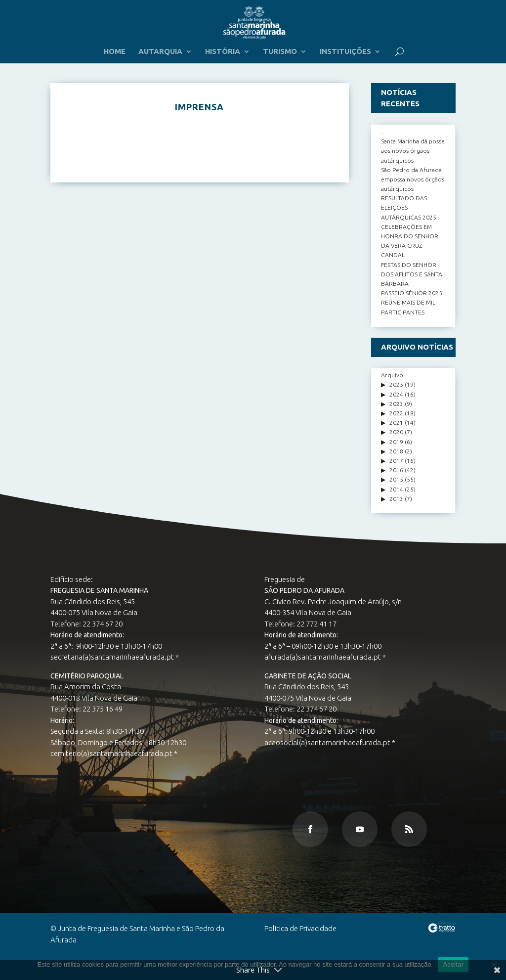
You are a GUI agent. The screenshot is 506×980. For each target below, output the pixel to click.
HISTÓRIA (223, 52)
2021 (396, 423)
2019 (396, 442)
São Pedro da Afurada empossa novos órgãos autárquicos (413, 179)
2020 (396, 432)
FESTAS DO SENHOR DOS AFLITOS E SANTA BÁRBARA (412, 274)
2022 (396, 413)
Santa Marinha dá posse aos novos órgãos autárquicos (413, 151)
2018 (396, 451)
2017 (396, 461)
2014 (396, 489)
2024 (396, 394)
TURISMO (280, 52)
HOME (115, 52)
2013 (396, 499)
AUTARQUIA (160, 52)
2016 (396, 470)
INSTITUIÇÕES (345, 52)
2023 (396, 404)
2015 (396, 479)
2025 (396, 384)
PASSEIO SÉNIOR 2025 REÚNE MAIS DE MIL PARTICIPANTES (412, 302)
